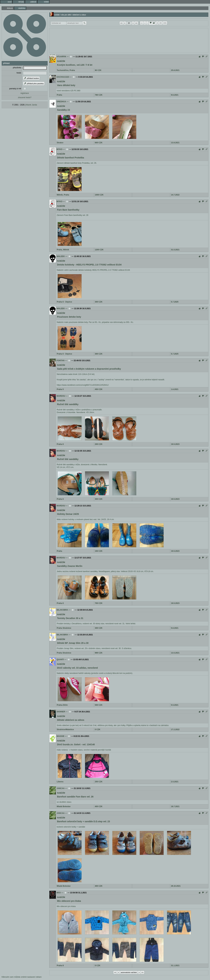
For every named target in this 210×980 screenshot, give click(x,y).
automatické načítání (129, 972)
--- (142, 23)
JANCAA (61, 788)
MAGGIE (60, 736)
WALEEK (61, 256)
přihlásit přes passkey (34, 83)
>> (136, 23)
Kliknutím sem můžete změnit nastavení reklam (22, 977)
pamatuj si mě (15, 89)
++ (161, 23)
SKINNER (61, 712)
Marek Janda (31, 105)
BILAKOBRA (62, 610)
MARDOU (61, 396)
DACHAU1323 (63, 77)
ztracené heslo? (25, 97)
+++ (165, 23)
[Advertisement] (129, 40)
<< (121, 23)
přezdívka (17, 68)
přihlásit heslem (31, 78)
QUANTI (60, 660)
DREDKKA (61, 102)
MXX (59, 893)
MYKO (59, 149)
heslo (19, 73)
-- (145, 23)
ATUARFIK (61, 57)
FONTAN (60, 361)
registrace (25, 93)
